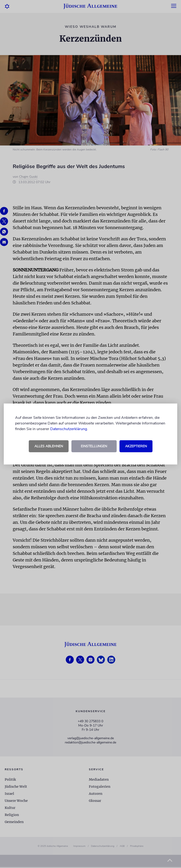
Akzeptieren (136, 446)
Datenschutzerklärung (69, 429)
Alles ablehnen (49, 446)
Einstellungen (94, 446)
